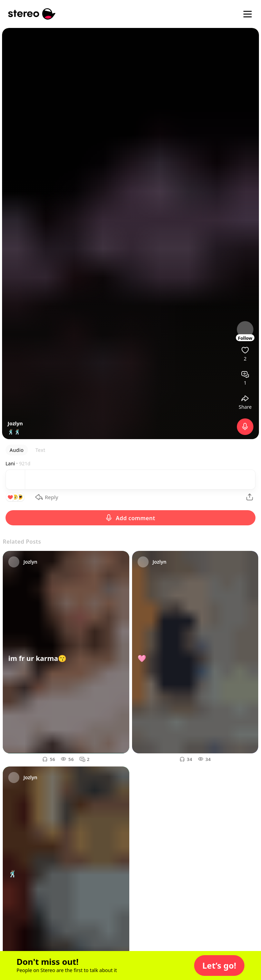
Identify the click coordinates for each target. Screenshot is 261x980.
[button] (219, 966)
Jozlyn (15, 423)
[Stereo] (32, 14)
